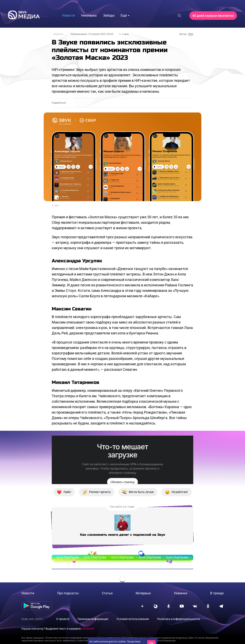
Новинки (181, 593)
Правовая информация (93, 619)
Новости (58, 34)
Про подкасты (68, 593)
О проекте (63, 619)
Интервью (143, 593)
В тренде (217, 593)
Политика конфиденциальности (178, 619)
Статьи (107, 593)
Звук (191, 34)
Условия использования (133, 619)
